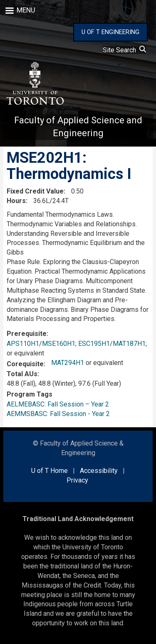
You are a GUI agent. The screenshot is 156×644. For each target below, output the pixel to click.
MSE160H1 (59, 344)
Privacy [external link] (77, 480)
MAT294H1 (68, 363)
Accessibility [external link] (99, 471)
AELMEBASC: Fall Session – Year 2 (58, 404)
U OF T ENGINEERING (110, 32)
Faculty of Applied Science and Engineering (78, 127)
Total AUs (22, 374)
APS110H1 (23, 344)
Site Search (124, 50)
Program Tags (30, 394)
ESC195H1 (94, 344)
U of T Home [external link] (50, 471)
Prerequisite (27, 334)
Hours (16, 201)
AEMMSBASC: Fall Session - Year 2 (58, 414)
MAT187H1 (129, 344)
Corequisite (25, 364)
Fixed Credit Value (35, 191)
